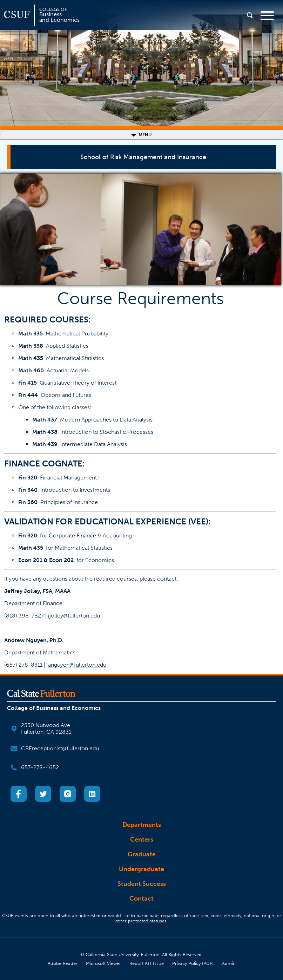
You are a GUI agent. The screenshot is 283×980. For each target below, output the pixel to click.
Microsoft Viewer (103, 963)
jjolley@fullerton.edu (74, 616)
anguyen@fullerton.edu (77, 665)
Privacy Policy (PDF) (193, 963)
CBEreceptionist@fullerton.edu (60, 748)
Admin (229, 963)
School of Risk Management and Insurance (143, 157)
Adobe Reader (63, 963)
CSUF (17, 15)
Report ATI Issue (147, 963)
